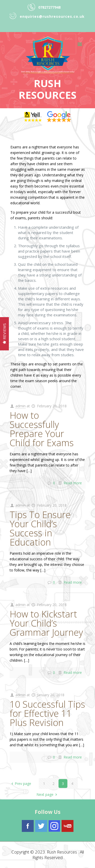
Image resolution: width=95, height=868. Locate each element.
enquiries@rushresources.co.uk (52, 16)
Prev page (20, 784)
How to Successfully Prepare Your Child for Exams (42, 429)
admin (21, 406)
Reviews (4, 334)
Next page (48, 794)
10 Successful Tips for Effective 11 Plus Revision (47, 713)
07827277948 (49, 7)
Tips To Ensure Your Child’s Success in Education (40, 528)
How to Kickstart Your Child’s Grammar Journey (46, 623)
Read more (73, 483)
